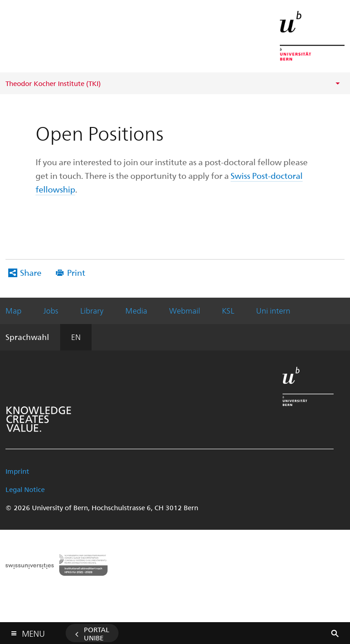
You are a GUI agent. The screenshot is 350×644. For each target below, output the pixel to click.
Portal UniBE (97, 634)
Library (92, 310)
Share (31, 272)
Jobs (51, 310)
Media (136, 310)
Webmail (185, 310)
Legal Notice (25, 489)
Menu (33, 631)
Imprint (17, 471)
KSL (228, 310)
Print (76, 272)
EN (76, 337)
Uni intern (273, 310)
